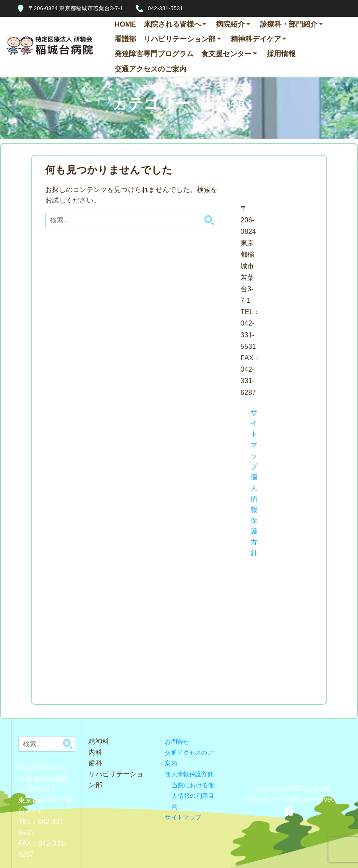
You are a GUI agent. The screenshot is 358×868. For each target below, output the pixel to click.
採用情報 (281, 54)
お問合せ (177, 742)
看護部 (125, 39)
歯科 (95, 763)
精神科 (99, 741)
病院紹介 (230, 24)
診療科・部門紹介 (289, 24)
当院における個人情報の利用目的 (193, 796)
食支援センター (226, 54)
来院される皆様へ (172, 24)
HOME (125, 24)
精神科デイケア (256, 39)
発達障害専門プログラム (154, 54)
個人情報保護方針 (189, 774)
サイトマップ (183, 817)
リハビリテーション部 (180, 39)
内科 (95, 752)
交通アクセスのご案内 (150, 69)
